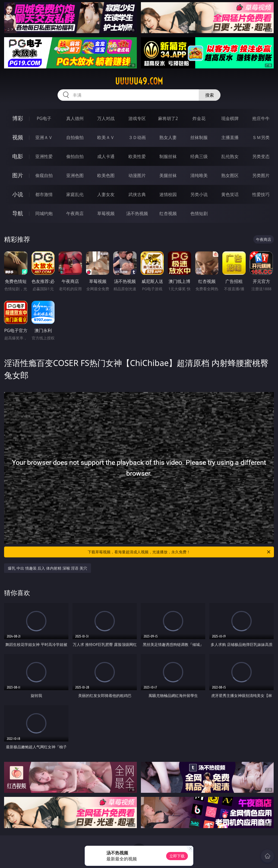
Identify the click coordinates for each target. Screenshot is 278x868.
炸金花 (199, 118)
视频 (18, 137)
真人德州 (75, 118)
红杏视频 (168, 213)
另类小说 (199, 194)
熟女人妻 (168, 137)
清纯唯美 (199, 175)
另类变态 (261, 156)
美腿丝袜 (168, 175)
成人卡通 (106, 156)
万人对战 (106, 118)
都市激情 (44, 194)
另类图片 (261, 175)
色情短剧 (199, 213)
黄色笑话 (230, 194)
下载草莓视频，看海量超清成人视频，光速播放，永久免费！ (179, 552)
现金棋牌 (230, 118)
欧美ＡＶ (106, 137)
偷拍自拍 (75, 156)
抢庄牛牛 (261, 118)
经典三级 (199, 156)
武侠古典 (137, 194)
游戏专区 (137, 118)
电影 (18, 156)
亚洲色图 (75, 175)
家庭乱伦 (75, 194)
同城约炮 (44, 213)
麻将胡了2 (168, 118)
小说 (18, 194)
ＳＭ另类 (261, 137)
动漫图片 (137, 175)
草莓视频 (106, 213)
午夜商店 (75, 213)
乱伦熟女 (230, 156)
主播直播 (230, 137)
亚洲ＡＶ (44, 137)
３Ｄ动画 (137, 137)
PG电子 (44, 118)
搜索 (210, 95)
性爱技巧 (261, 194)
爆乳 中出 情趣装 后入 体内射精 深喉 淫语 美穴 (47, 568)
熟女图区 (230, 175)
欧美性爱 (137, 156)
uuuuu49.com (139, 81)
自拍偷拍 (75, 137)
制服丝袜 (168, 156)
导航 (18, 213)
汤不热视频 (137, 213)
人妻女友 (106, 194)
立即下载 (177, 856)
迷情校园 (168, 194)
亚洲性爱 (44, 156)
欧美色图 (106, 175)
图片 (18, 175)
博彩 (18, 118)
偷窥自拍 (44, 175)
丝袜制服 (199, 137)
